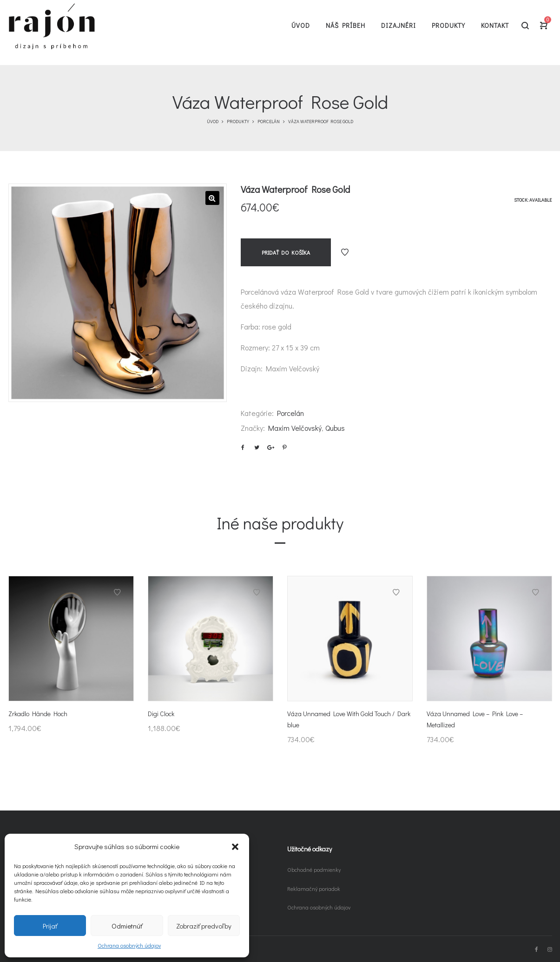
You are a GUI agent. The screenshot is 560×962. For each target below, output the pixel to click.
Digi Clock (161, 714)
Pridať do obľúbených (345, 252)
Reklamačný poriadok (314, 889)
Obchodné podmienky (314, 870)
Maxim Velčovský (295, 428)
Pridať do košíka (286, 252)
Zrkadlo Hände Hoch (38, 714)
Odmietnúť (127, 926)
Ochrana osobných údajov (129, 945)
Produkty (238, 122)
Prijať (50, 926)
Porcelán (269, 122)
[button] (235, 847)
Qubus (335, 428)
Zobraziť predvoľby (204, 926)
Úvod (213, 122)
